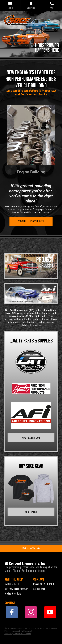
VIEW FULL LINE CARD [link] (31, 438)
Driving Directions (13, 593)
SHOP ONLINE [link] (31, 512)
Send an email (40, 589)
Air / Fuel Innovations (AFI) (19, 310)
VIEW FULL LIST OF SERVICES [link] (31, 221)
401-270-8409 (47, 584)
